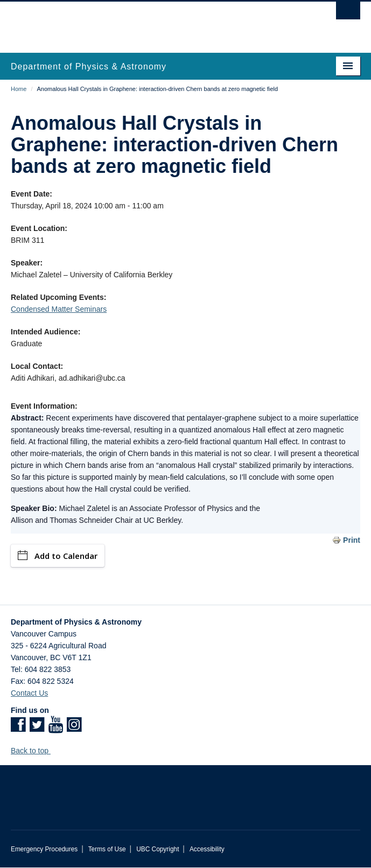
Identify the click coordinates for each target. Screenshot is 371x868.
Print (352, 540)
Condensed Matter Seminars (59, 309)
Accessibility (207, 849)
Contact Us (29, 693)
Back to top (35, 751)
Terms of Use (107, 849)
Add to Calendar (58, 556)
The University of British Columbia (133, 22)
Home (19, 89)
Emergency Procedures (44, 849)
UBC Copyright (157, 849)
